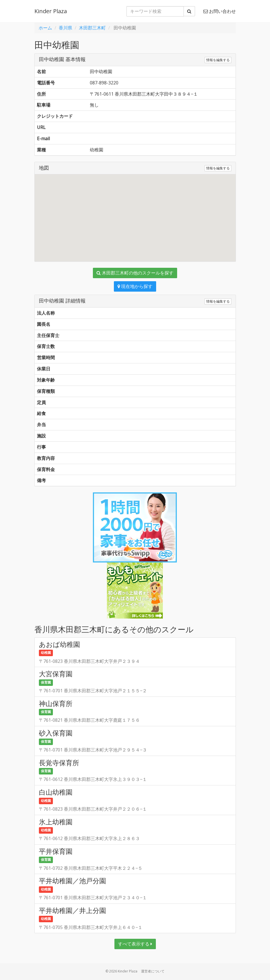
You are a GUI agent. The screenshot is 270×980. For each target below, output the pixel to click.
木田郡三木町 (92, 28)
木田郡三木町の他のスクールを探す (135, 273)
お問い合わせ (220, 11)
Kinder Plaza (51, 11)
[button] (135, 213)
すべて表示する (135, 944)
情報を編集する (218, 60)
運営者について (153, 971)
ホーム (45, 28)
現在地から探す (135, 286)
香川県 (65, 28)
